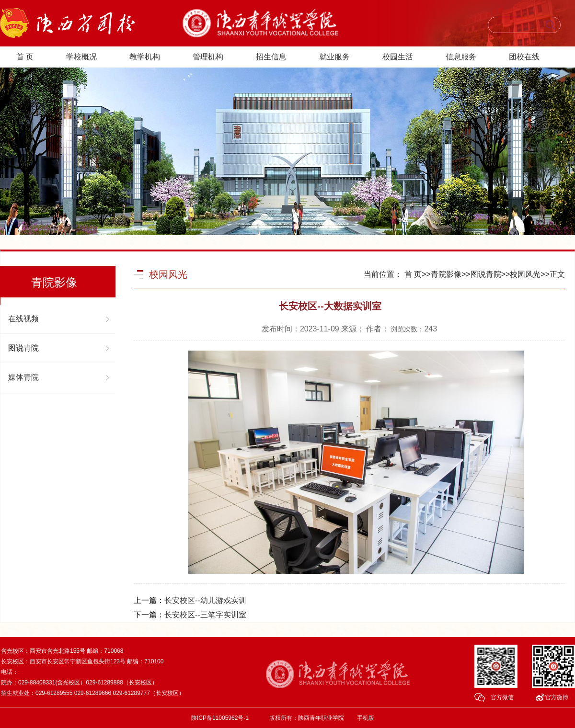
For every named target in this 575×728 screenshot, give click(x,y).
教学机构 (145, 57)
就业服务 (334, 57)
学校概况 (81, 57)
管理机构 (208, 57)
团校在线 (524, 57)
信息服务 (461, 57)
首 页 (25, 57)
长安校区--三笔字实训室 (205, 615)
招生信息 (271, 57)
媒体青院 (23, 377)
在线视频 (23, 319)
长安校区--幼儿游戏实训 (205, 600)
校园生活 (398, 57)
